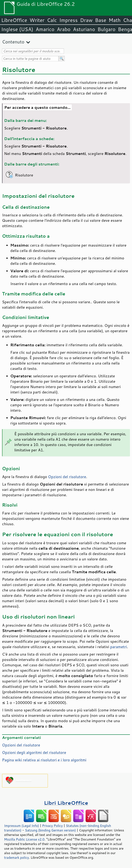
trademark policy (16, 857)
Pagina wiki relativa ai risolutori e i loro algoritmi (44, 760)
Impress (69, 20)
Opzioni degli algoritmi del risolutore (34, 752)
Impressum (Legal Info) (22, 826)
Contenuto (13, 42)
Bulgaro (107, 29)
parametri (118, 647)
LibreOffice (14, 20)
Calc (52, 20)
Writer (37, 20)
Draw (86, 20)
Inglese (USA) (17, 29)
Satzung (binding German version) (50, 830)
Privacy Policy (52, 826)
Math (115, 20)
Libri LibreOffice (66, 803)
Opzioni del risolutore (67, 477)
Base (101, 20)
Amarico (45, 29)
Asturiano (84, 29)
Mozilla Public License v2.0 (24, 839)
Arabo (64, 29)
